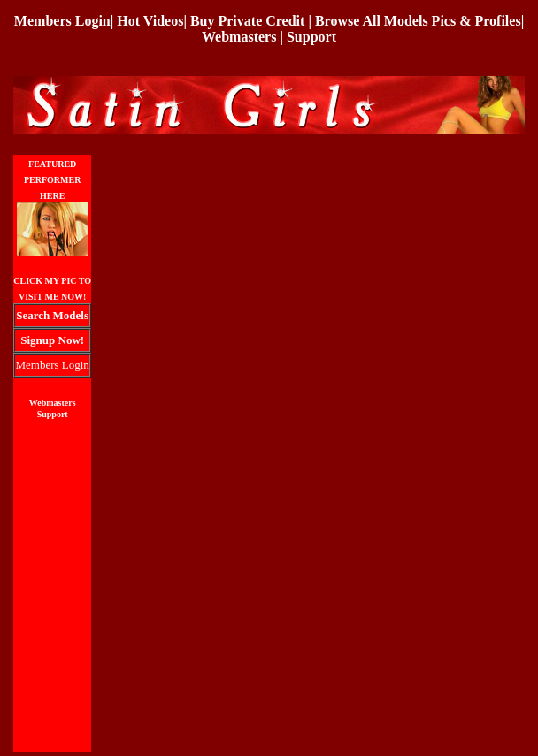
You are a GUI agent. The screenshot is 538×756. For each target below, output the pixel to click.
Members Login (62, 21)
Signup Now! (52, 340)
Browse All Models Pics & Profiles (418, 21)
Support (311, 37)
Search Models (52, 315)
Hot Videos (150, 21)
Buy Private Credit (247, 21)
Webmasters (239, 37)
